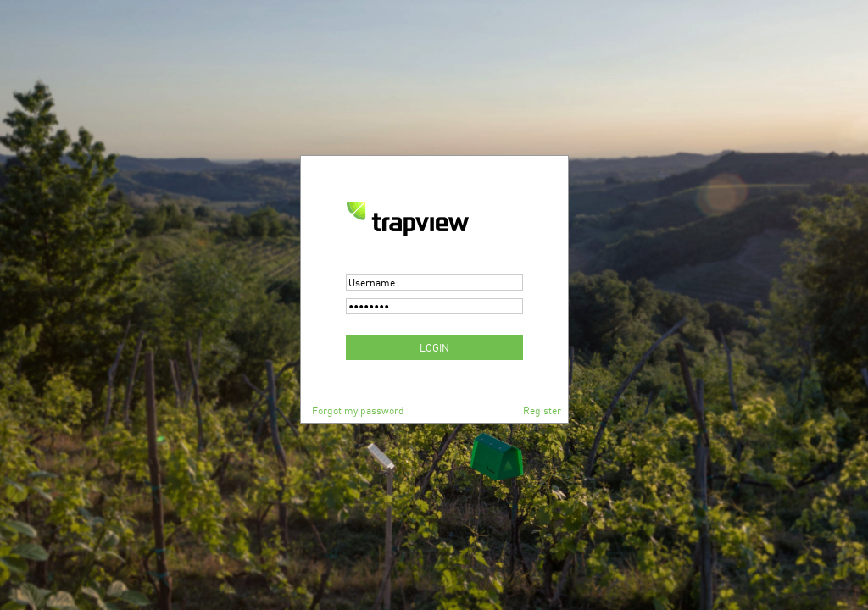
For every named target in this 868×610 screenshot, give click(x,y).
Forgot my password (358, 410)
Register (542, 410)
